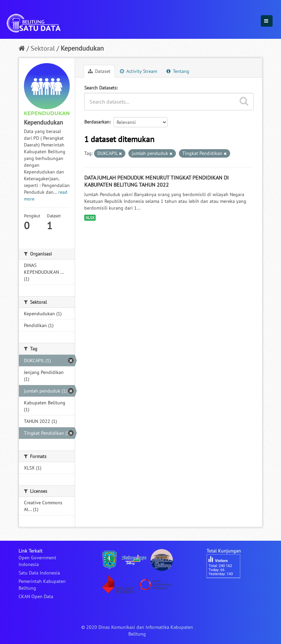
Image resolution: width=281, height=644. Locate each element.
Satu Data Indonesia (39, 573)
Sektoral (43, 48)
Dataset (99, 71)
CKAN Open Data (36, 596)
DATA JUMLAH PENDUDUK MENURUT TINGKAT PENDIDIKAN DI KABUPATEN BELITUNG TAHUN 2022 (157, 181)
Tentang (178, 71)
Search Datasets (100, 88)
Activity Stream (138, 71)
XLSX (90, 218)
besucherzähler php (227, 590)
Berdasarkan (97, 122)
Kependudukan (82, 48)
